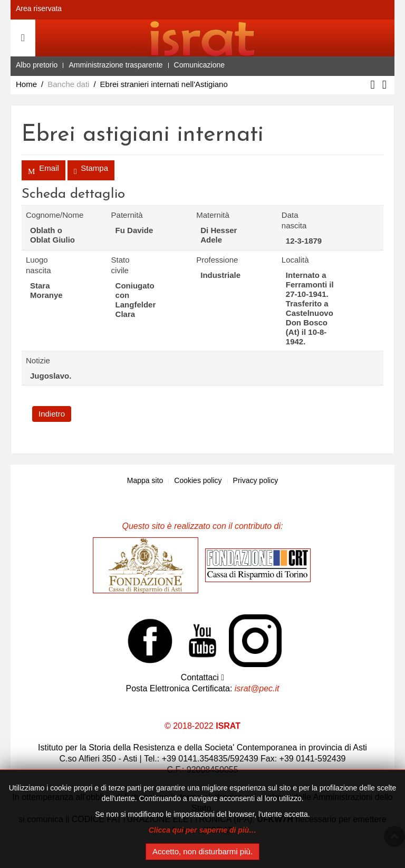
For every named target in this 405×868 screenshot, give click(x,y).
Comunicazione (200, 65)
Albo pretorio (37, 65)
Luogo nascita (38, 265)
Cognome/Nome (38, 215)
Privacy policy (256, 480)
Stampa (91, 171)
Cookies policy (198, 480)
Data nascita (294, 220)
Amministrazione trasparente (115, 65)
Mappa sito (145, 480)
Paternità (124, 215)
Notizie (38, 360)
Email (44, 171)
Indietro (52, 414)
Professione (209, 260)
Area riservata (39, 8)
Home (26, 84)
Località (294, 260)
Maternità (209, 215)
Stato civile (120, 265)
